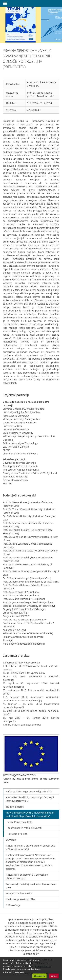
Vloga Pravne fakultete (20, 822)
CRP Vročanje (13, 905)
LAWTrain (11, 840)
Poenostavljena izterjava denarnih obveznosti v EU (31, 886)
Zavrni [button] (54, 976)
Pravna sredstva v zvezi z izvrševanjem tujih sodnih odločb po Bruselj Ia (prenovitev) (30, 814)
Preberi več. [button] (18, 972)
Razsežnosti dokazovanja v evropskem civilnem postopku (27, 876)
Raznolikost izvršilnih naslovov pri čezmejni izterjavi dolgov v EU (30, 799)
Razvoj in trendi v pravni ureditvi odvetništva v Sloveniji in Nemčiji (31, 847)
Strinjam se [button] (39, 976)
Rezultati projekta (17, 834)
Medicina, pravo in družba (21, 899)
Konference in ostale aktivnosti (25, 828)
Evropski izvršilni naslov (19, 893)
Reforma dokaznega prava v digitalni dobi (29, 791)
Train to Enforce (15, 807)
